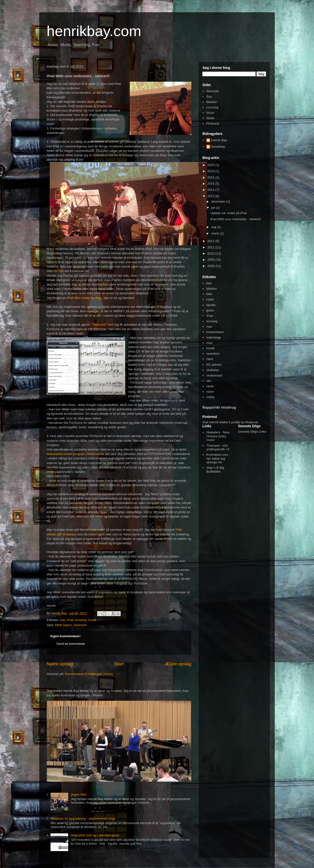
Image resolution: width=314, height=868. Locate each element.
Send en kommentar (71, 644)
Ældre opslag (178, 664)
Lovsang (212, 107)
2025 (211, 165)
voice (210, 392)
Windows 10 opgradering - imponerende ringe (83, 819)
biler (209, 294)
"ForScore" (99, 325)
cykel (210, 299)
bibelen (211, 289)
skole (210, 386)
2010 (211, 253)
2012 (211, 241)
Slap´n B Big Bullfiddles (215, 470)
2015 (211, 184)
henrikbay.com (94, 31)
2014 (211, 190)
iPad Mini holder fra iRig (84, 298)
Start (119, 664)
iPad (70, 620)
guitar (210, 310)
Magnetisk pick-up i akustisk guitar (95, 835)
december (219, 201)
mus (209, 343)
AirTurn (59, 271)
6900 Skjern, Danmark (71, 625)
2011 (211, 247)
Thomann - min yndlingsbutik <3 (218, 447)
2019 (211, 171)
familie (211, 305)
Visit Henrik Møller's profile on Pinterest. (231, 422)
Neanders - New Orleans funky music (218, 436)
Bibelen (212, 102)
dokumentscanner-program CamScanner (76, 454)
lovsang (81, 620)
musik (92, 620)
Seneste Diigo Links (252, 432)
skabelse (213, 370)
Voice (210, 113)
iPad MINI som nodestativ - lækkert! (235, 219)
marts (216, 233)
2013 (211, 196)
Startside (213, 91)
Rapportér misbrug (219, 407)
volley (210, 397)
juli (214, 208)
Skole (210, 118)
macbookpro (215, 332)
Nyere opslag (60, 664)
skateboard (214, 375)
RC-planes (214, 365)
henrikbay (218, 147)
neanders (213, 354)
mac (209, 327)
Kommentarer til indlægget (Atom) (89, 674)
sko (209, 381)
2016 (211, 177)
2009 (211, 260)
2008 (211, 266)
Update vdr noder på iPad (228, 213)
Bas (209, 97)
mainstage (214, 337)
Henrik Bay (219, 140)
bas (63, 620)
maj (214, 227)
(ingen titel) (78, 795)
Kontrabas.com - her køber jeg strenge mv (218, 458)
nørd (210, 359)
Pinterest (213, 123)
